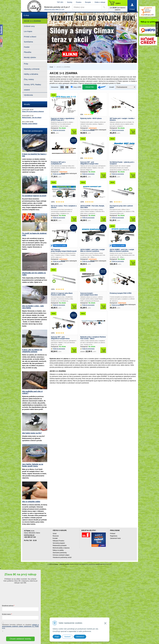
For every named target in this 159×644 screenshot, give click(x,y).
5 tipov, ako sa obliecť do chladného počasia (32, 351)
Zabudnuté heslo (115, 538)
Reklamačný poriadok (60, 546)
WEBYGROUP (107, 564)
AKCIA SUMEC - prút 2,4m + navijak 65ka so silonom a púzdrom (122, 250)
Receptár (88, 2)
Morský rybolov (30, 57)
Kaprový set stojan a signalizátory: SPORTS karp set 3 (63, 119)
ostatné (27, 90)
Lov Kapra (28, 31)
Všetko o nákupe (100, 2)
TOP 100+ (60, 2)
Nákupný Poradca (58, 541)
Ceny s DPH (77, 87)
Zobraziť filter (90, 87)
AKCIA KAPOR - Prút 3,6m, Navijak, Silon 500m (92, 207)
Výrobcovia (28, 95)
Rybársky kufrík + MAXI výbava (91, 118)
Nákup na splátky (58, 550)
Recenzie (56, 536)
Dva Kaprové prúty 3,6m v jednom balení (121, 207)
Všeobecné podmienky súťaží (62, 557)
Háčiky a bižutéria (31, 74)
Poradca (79, 2)
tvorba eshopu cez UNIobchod (79, 564)
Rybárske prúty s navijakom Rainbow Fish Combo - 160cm (93, 338)
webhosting (92, 564)
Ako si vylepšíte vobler (31, 502)
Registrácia (114, 536)
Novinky (70, 2)
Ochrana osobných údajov (61, 555)
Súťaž (55, 534)
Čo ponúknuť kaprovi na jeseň (34, 196)
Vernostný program (59, 543)
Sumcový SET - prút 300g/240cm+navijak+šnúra (60, 338)
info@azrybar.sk (29, 535)
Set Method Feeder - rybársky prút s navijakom (122, 163)
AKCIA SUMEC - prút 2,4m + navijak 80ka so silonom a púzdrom (92, 250)
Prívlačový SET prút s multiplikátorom (58, 163)
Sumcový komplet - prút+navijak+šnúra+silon (89, 294)
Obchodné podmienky (60, 553)
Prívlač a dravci (30, 37)
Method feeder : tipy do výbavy (32, 117)
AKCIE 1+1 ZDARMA (32, 21)
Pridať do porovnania (59, 130)
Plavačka (28, 52)
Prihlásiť (113, 534)
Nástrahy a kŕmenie (32, 69)
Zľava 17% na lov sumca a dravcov (33, 111)
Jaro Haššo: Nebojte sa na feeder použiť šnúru (33, 465)
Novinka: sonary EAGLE (30, 124)
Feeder (27, 47)
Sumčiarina (28, 42)
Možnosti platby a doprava (61, 548)
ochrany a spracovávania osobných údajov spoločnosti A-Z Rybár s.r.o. (20, 626)
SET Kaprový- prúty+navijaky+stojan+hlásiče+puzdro (64, 250)
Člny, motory (29, 79)
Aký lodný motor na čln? (32, 433)
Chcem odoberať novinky (20, 639)
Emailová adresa (8, 606)
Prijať (57, 637)
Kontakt (55, 538)
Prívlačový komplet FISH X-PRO (121, 293)
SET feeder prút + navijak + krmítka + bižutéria (122, 119)
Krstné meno (6, 614)
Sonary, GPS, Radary (32, 84)
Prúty (26, 64)
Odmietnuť (80, 637)
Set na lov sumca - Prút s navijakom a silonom (64, 207)
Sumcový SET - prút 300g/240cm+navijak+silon (89, 163)
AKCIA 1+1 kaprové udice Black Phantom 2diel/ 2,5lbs (62, 294)
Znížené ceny (29, 26)
